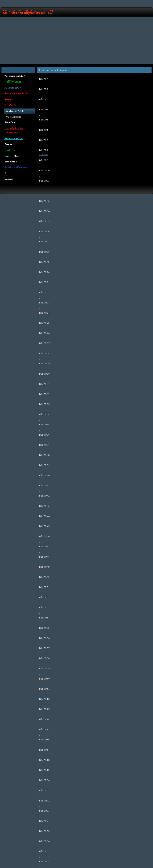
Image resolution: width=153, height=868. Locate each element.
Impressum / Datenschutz (15, 156)
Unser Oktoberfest (14, 117)
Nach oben (43, 155)
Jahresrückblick (11, 162)
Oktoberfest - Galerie (15, 111)
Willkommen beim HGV (15, 76)
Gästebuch (9, 179)
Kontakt (8, 173)
